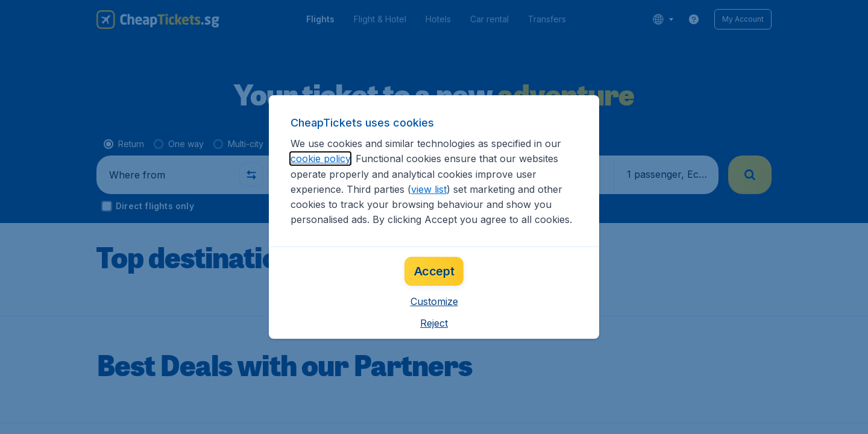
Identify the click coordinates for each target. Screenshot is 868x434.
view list (429, 189)
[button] (434, 301)
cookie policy (320, 159)
